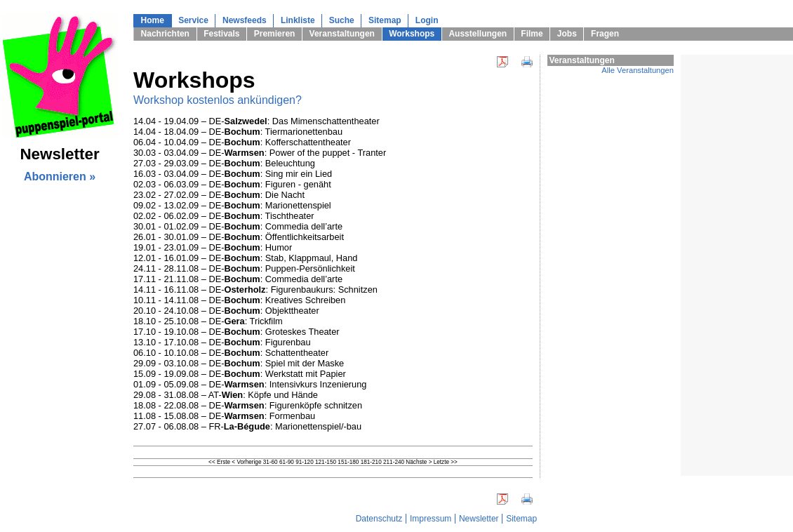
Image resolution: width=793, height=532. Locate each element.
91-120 (305, 462)
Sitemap (385, 20)
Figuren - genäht (298, 184)
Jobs (567, 34)
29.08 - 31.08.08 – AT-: (191, 395)
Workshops (412, 34)
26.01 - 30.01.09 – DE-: (199, 237)
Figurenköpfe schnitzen (316, 405)
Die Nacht (285, 195)
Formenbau (292, 416)
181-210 (371, 462)
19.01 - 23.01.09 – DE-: (199, 247)
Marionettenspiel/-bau (318, 426)
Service (193, 20)
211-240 (394, 462)
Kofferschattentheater (308, 142)
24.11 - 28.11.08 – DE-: (199, 268)
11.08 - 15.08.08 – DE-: (201, 416)
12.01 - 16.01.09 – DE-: (199, 258)
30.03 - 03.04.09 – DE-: (201, 153)
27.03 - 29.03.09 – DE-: (199, 163)
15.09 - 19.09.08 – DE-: (199, 374)
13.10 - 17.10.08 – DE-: (199, 342)
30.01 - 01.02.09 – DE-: (199, 226)
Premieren (275, 34)
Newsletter (479, 519)
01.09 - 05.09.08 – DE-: (201, 384)
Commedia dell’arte (304, 226)
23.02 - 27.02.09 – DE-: (199, 195)
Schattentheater (297, 353)
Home (153, 20)
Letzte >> (446, 462)
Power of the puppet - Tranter (328, 153)
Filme (532, 34)
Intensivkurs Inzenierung (318, 384)
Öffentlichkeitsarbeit (305, 237)
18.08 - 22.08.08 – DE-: (201, 405)
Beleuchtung (290, 163)
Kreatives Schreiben (306, 300)
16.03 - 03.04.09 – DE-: (199, 174)
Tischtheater (290, 216)
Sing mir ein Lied (299, 174)
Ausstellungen (478, 34)
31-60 (271, 462)
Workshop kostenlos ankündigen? (218, 100)
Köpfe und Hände (283, 395)
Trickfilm (266, 321)
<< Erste (219, 462)
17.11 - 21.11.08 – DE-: (199, 279)
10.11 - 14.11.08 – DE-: (199, 300)
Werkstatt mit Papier (306, 374)
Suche (342, 20)
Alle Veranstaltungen (638, 70)
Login (427, 20)
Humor (279, 247)
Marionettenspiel (298, 205)
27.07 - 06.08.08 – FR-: (204, 426)
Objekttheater (292, 311)
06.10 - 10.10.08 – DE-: (199, 353)
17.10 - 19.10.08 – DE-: (199, 332)
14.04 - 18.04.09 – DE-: (199, 132)
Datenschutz (379, 519)
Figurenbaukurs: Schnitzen (324, 290)
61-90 (287, 462)
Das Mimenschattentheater (326, 121)
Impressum (431, 519)
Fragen (605, 34)
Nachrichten (165, 34)
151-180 (348, 462)
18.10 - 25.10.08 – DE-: (192, 321)
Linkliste (298, 20)
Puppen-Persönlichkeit (310, 268)
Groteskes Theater (302, 332)
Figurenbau (288, 342)
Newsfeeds (245, 20)
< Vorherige (246, 462)
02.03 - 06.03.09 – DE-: (199, 184)
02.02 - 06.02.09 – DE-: (199, 216)
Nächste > (419, 462)
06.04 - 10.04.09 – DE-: (199, 142)
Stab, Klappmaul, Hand (312, 258)
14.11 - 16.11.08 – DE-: (202, 290)
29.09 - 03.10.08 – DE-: (199, 363)
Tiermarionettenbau (304, 132)
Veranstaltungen (342, 34)
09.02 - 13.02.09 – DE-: (199, 205)
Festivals (221, 34)
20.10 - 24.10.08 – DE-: (199, 311)
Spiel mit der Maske (305, 363)
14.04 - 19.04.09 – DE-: (203, 121)
